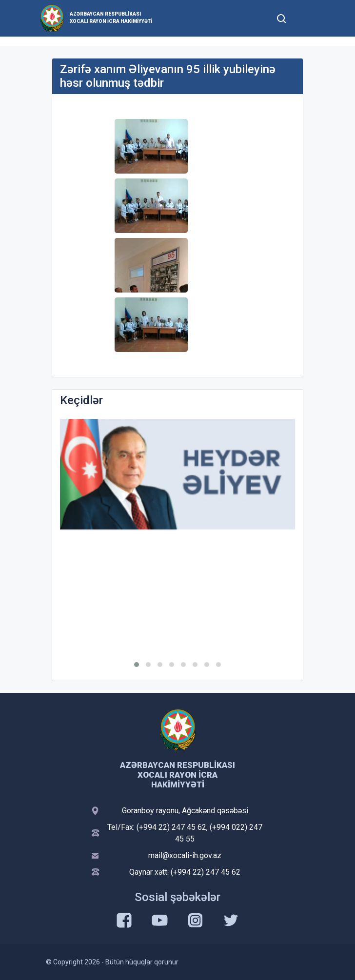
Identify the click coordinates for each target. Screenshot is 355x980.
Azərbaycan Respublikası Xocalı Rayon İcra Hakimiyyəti (111, 18)
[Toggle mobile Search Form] (281, 17)
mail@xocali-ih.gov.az (185, 855)
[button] (137, 665)
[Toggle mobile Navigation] (305, 18)
